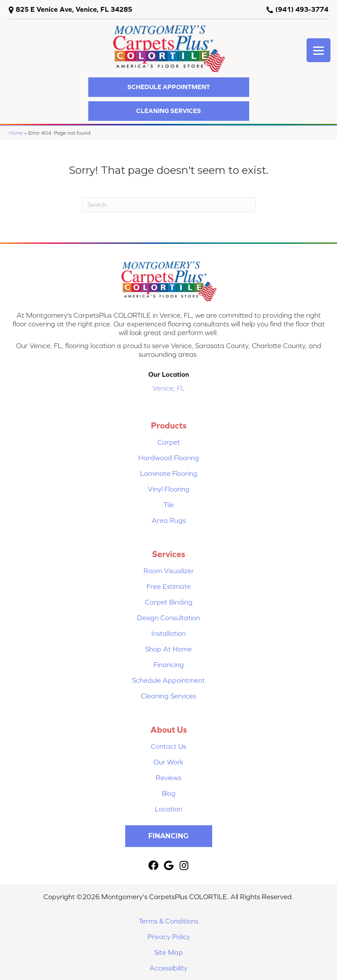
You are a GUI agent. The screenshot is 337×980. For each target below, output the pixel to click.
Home (16, 133)
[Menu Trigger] (319, 50)
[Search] (169, 205)
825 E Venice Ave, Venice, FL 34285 (74, 9)
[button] (169, 87)
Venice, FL (169, 388)
